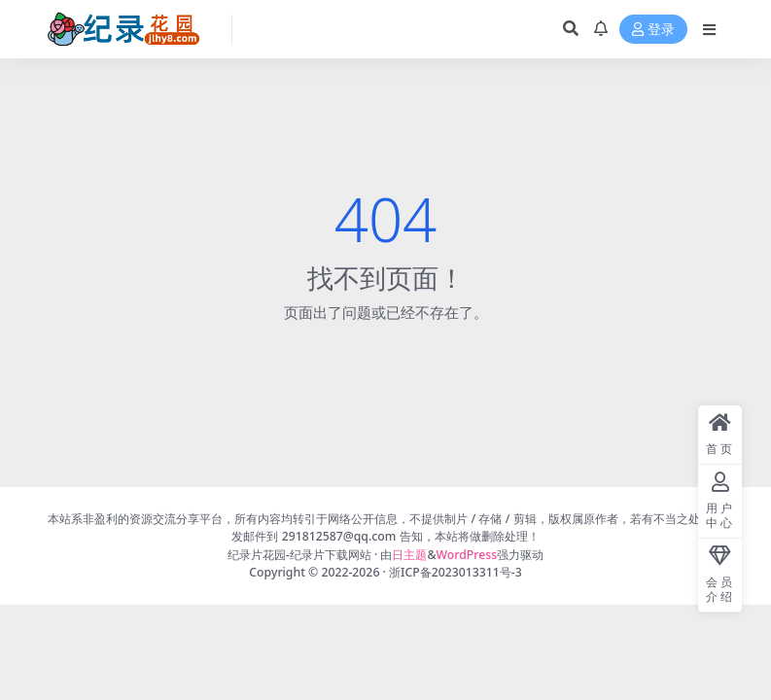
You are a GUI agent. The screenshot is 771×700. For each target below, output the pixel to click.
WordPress (467, 555)
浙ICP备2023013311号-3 (456, 572)
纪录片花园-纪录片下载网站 (299, 555)
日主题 (409, 555)
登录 (653, 30)
